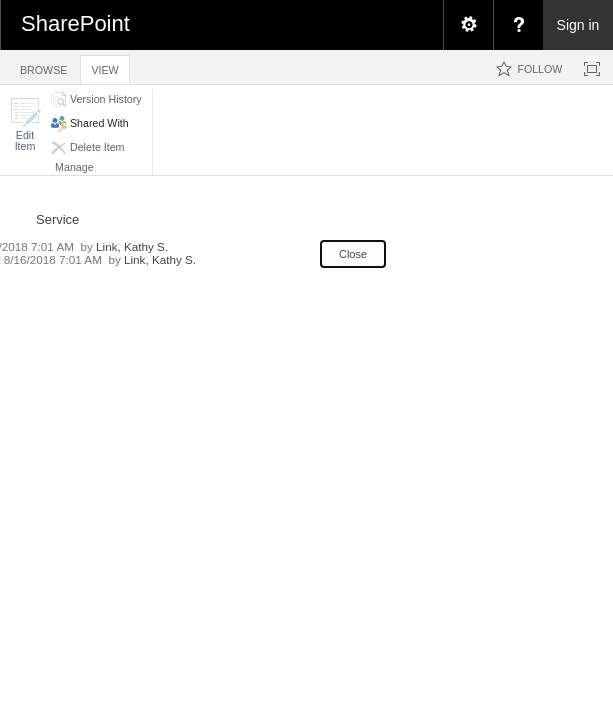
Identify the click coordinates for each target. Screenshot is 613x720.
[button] (25, 124)
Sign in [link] (578, 25)
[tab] (43, 66)
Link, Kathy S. (132, 246)
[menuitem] (468, 25)
